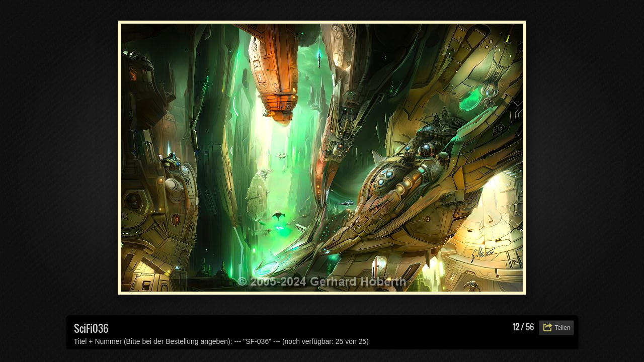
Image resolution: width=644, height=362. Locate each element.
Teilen (562, 328)
